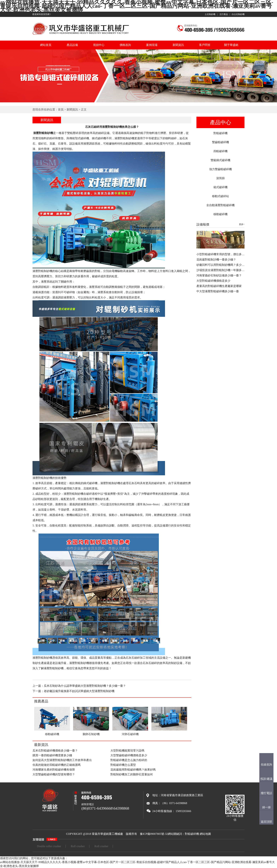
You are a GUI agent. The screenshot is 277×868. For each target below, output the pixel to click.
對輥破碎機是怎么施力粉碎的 (129, 760)
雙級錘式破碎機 (220, 160)
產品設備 (72, 45)
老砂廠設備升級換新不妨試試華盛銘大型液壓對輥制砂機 (79, 691)
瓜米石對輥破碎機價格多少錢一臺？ (55, 751)
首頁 (61, 110)
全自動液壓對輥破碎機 (220, 205)
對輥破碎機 (220, 133)
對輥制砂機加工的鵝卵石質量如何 (132, 774)
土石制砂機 (210, 14)
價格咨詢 (125, 45)
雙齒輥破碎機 (220, 142)
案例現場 (152, 45)
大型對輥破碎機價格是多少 (213, 281)
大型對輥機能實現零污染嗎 (127, 751)
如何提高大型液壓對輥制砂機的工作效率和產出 (62, 760)
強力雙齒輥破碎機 (220, 169)
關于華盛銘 (231, 45)
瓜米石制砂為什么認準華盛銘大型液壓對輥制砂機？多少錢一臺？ (85, 686)
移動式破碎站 (220, 196)
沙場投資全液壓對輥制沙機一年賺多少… (222, 270)
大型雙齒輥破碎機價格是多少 (129, 755)
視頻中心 (99, 45)
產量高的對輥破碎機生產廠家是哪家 (219, 286)
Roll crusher (78, 846)
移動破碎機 (220, 214)
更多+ (242, 224)
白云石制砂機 (238, 14)
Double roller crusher (49, 846)
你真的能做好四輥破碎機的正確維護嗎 (57, 765)
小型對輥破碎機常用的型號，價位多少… (222, 254)
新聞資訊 (178, 45)
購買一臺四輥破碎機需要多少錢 (52, 755)
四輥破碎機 (220, 151)
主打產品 (224, 14)
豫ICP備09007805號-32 (154, 834)
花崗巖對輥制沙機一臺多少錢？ (216, 260)
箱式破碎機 (220, 187)
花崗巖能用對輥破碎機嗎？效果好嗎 (133, 770)
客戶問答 (205, 45)
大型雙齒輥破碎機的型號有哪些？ (54, 774)
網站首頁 (46, 45)
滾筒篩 (220, 178)
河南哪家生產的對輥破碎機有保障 (54, 770)
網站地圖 (205, 834)
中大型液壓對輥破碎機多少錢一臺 (218, 291)
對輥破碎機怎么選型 (123, 765)
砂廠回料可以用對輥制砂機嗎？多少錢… (222, 265)
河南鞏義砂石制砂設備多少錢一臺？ (219, 275)
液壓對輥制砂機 (43, 133)
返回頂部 (266, 822)
